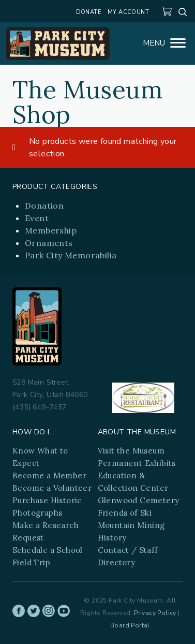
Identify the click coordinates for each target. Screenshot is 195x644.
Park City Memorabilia (71, 255)
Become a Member (49, 475)
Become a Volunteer (52, 488)
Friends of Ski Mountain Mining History (131, 525)
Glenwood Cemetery (139, 500)
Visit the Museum (131, 451)
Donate (89, 12)
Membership (51, 230)
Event (37, 218)
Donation (44, 206)
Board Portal (130, 625)
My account (128, 12)
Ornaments (49, 243)
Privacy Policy (155, 613)
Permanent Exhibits (137, 463)
